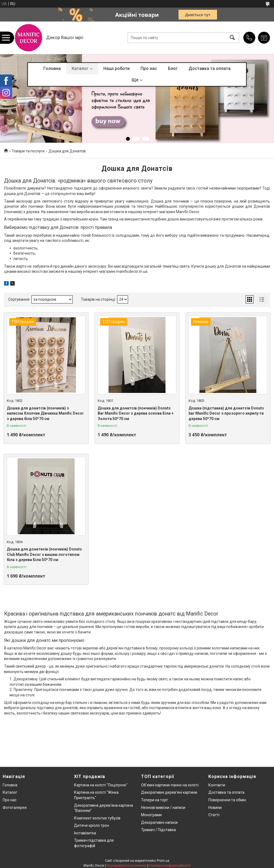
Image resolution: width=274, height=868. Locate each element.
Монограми (151, 815)
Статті (214, 815)
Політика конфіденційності (170, 866)
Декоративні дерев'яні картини (169, 792)
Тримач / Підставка (158, 830)
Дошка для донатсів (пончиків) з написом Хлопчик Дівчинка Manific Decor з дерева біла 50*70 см (45, 413)
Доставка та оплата (210, 68)
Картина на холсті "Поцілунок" (101, 785)
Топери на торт (154, 800)
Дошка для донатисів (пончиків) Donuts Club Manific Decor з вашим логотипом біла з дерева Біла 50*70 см (44, 554)
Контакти (217, 785)
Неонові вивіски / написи (163, 808)
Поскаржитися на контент (127, 866)
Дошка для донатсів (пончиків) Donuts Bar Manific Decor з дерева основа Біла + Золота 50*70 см (136, 413)
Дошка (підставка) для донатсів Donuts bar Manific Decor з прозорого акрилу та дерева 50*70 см (226, 413)
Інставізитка (85, 833)
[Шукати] (232, 38)
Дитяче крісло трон (92, 825)
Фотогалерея (15, 808)
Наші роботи (117, 68)
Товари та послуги (28, 151)
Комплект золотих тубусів (97, 818)
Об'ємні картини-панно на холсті (170, 785)
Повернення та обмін (227, 800)
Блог (173, 68)
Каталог (80, 68)
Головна (52, 68)
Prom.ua (163, 861)
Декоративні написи (159, 822)
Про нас (149, 68)
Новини (215, 808)
